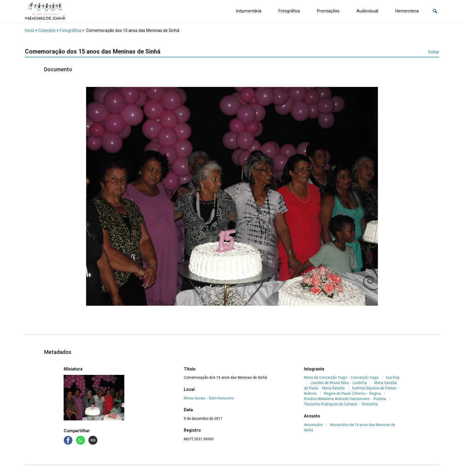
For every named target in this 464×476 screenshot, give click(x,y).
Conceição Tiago (365, 378)
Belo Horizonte (221, 398)
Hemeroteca (407, 11)
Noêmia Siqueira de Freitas (374, 388)
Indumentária (249, 11)
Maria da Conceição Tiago (325, 378)
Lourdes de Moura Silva (330, 383)
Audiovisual (367, 11)
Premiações (328, 11)
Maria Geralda (333, 388)
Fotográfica (289, 11)
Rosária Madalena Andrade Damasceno (337, 399)
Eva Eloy (393, 378)
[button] (435, 11)
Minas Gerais (195, 398)
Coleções (47, 30)
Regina (375, 394)
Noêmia (310, 394)
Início (30, 30)
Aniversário (313, 425)
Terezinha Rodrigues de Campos (331, 404)
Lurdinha (360, 383)
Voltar (434, 52)
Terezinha (369, 404)
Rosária (380, 399)
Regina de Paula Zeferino (345, 394)
